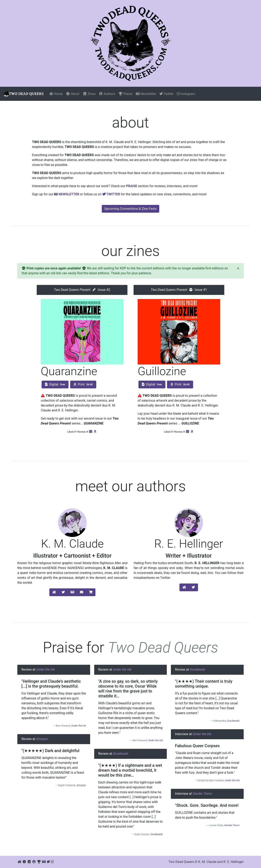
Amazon (42, 739)
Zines (89, 94)
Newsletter (146, 94)
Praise (126, 94)
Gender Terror (202, 794)
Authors (107, 94)
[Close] (238, 268)
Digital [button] (55, 384)
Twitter (166, 94)
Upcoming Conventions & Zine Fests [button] (131, 209)
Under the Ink (45, 670)
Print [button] (83, 384)
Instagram (186, 94)
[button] (54, 592)
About (73, 94)
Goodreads (121, 754)
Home (56, 94)
